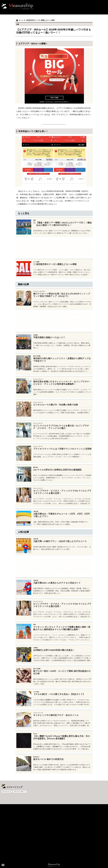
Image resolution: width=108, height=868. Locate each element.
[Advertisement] (54, 248)
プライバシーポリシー (20, 792)
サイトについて (7, 792)
